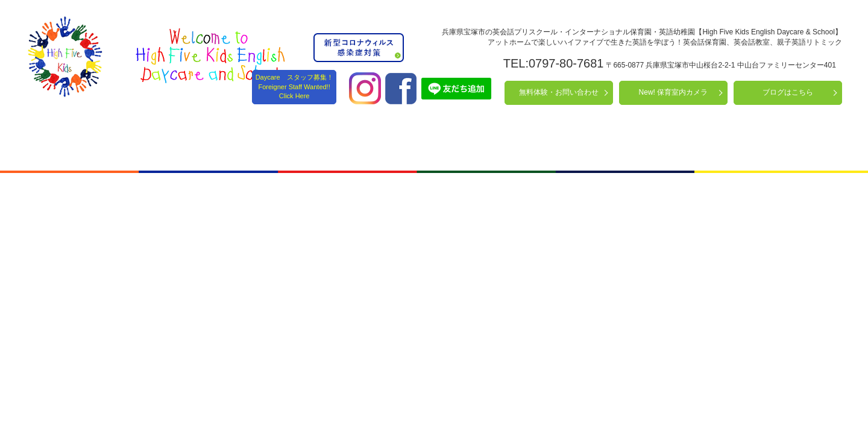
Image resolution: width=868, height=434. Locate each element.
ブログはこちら (788, 92)
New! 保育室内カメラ (674, 92)
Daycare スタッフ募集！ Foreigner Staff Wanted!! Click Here (294, 86)
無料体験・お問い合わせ (559, 92)
